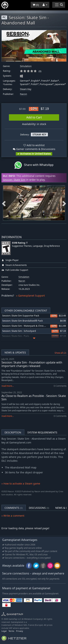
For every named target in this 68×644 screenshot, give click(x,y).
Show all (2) (60, 353)
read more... (8, 386)
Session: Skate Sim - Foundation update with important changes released (32, 364)
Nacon (23, 94)
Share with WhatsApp (34, 165)
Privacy (20, 631)
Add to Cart (34, 117)
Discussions (39, 508)
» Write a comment (13, 516)
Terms (11, 631)
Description (13, 432)
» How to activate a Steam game (21, 484)
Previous (4, 203)
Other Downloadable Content (26, 311)
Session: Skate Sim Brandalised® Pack (22, 321)
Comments (14, 508)
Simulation (26, 66)
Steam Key (26, 89)
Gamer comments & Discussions (34, 149)
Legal (4, 631)
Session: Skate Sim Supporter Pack (21, 316)
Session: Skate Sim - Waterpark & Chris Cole (25, 326)
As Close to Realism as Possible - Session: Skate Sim (34, 398)
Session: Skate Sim (14, 180)
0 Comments (60, 386)
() (36, 5)
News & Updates (15, 352)
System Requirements (42, 432)
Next (64, 203)
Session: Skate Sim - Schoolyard (19, 331)
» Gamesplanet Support (30, 296)
